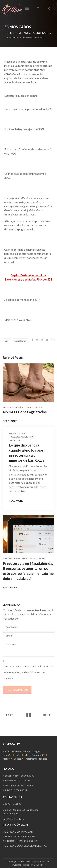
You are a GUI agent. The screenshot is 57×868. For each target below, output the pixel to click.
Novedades (22, 33)
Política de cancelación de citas (25, 846)
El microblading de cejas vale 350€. (25, 129)
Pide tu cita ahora (16, 790)
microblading (20, 341)
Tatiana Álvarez (14, 751)
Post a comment (17, 690)
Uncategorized (16, 440)
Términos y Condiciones (34, 865)
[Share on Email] (47, 340)
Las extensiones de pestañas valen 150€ (28, 109)
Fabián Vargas (33, 751)
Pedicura (37, 407)
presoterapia (27, 437)
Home (9, 33)
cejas (7, 341)
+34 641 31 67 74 (12, 804)
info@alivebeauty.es (13, 819)
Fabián (29, 37)
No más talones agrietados (25, 412)
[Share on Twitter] (37, 340)
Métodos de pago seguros (20, 841)
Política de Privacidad (18, 832)
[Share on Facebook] (32, 340)
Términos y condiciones (19, 836)
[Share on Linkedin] (42, 340)
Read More (10, 421)
